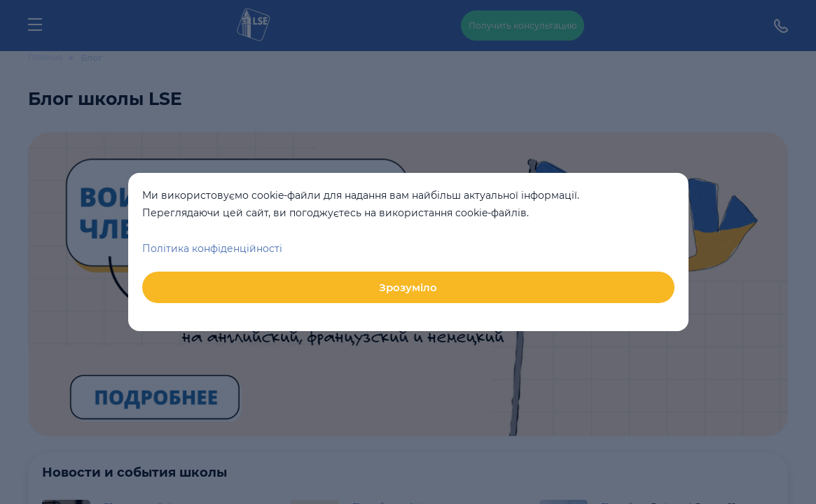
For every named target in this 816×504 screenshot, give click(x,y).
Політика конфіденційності (212, 248)
